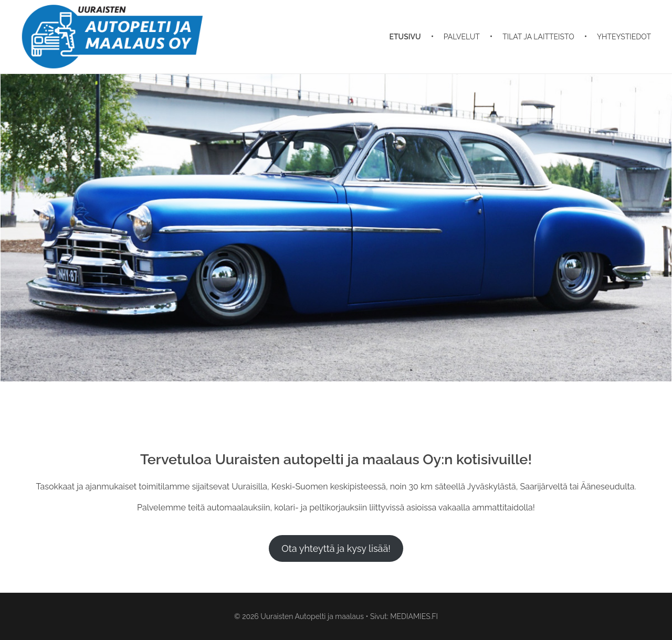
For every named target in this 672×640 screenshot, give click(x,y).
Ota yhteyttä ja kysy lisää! (336, 548)
